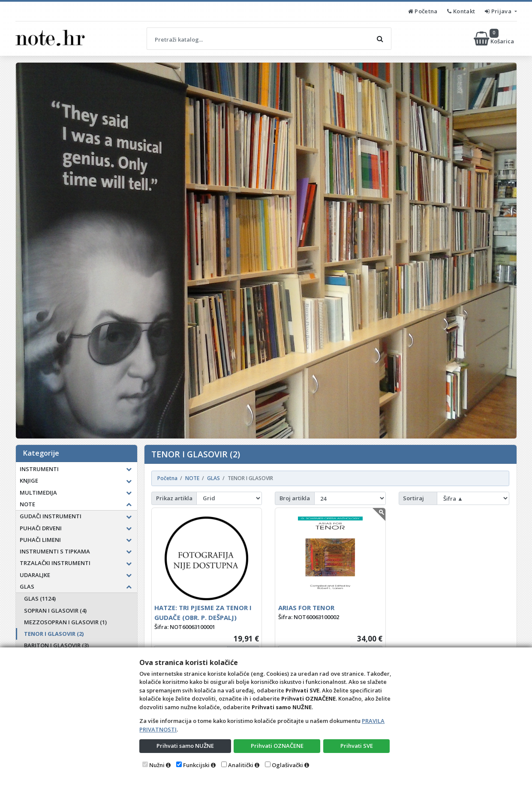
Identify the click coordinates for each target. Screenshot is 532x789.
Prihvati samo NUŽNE (185, 746)
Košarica (494, 39)
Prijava (499, 11)
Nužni (157, 765)
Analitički (241, 765)
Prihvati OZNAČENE (277, 746)
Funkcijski (196, 765)
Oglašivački (287, 765)
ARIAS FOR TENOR (306, 608)
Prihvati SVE (357, 746)
